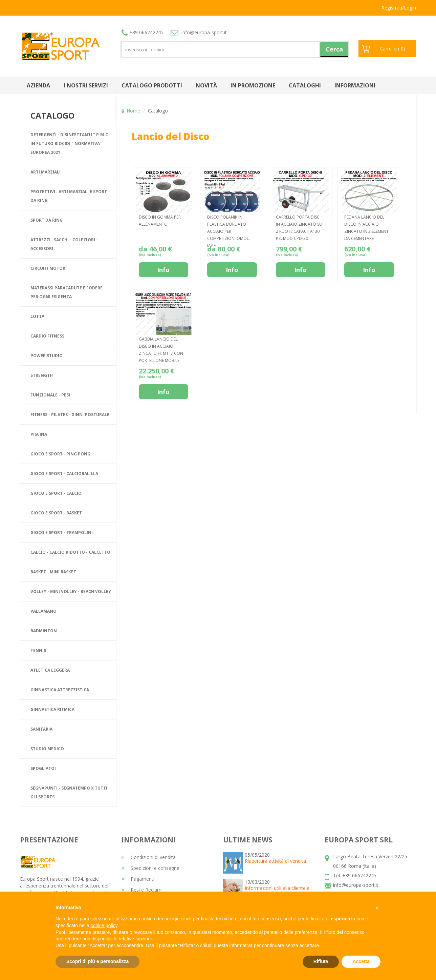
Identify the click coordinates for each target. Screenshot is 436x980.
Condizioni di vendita (149, 857)
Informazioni (355, 85)
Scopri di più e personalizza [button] (97, 961)
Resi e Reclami (142, 890)
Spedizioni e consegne (150, 868)
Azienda (38, 85)
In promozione (253, 85)
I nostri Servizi (86, 85)
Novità (206, 85)
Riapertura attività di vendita (275, 861)
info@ (199, 32)
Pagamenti (138, 879)
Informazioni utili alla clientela (277, 888)
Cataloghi (305, 85)
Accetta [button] (361, 961)
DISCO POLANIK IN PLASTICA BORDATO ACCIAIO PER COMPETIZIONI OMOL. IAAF (228, 231)
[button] (377, 908)
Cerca (334, 49)
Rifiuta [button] (321, 961)
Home (133, 111)
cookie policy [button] (104, 925)
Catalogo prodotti (152, 85)
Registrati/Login (399, 8)
